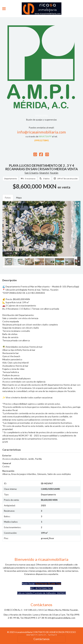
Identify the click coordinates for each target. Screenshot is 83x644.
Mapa (19, 198)
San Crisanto (31, 173)
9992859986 (41, 116)
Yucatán (54, 173)
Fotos (8, 198)
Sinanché (44, 173)
